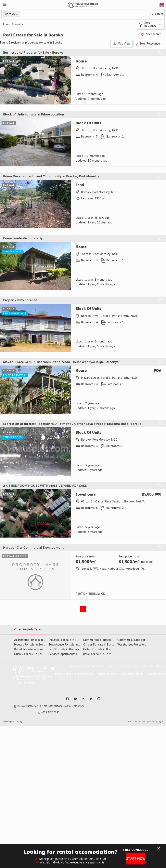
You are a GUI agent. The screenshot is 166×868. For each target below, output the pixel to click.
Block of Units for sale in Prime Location (34, 114)
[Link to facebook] (67, 699)
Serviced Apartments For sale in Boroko (74, 654)
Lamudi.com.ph (64, 674)
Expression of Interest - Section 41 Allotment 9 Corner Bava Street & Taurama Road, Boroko (72, 424)
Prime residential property (23, 238)
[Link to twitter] (91, 699)
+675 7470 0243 (25, 683)
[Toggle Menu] (5, 5)
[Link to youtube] (75, 699)
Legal (138, 667)
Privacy (149, 667)
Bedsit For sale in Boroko (30, 649)
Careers (127, 667)
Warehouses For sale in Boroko (137, 645)
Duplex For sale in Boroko (31, 654)
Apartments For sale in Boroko (34, 640)
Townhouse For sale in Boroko (68, 645)
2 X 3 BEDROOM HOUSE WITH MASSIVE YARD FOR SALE (45, 486)
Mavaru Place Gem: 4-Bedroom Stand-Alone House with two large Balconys (61, 362)
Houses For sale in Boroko (31, 645)
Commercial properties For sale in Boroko (110, 640)
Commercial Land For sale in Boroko (141, 640)
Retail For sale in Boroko (99, 654)
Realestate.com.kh (132, 674)
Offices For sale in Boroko (100, 645)
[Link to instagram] (99, 699)
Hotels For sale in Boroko (100, 649)
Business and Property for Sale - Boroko (33, 53)
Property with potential (21, 300)
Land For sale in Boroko (64, 649)
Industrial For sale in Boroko (67, 640)
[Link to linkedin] (83, 699)
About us (76, 667)
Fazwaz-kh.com (157, 674)
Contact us (113, 667)
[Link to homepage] (83, 5)
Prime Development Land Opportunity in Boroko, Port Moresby (51, 176)
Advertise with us (94, 667)
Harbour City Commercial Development (33, 548)
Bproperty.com (107, 674)
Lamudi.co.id (86, 674)
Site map (161, 667)
